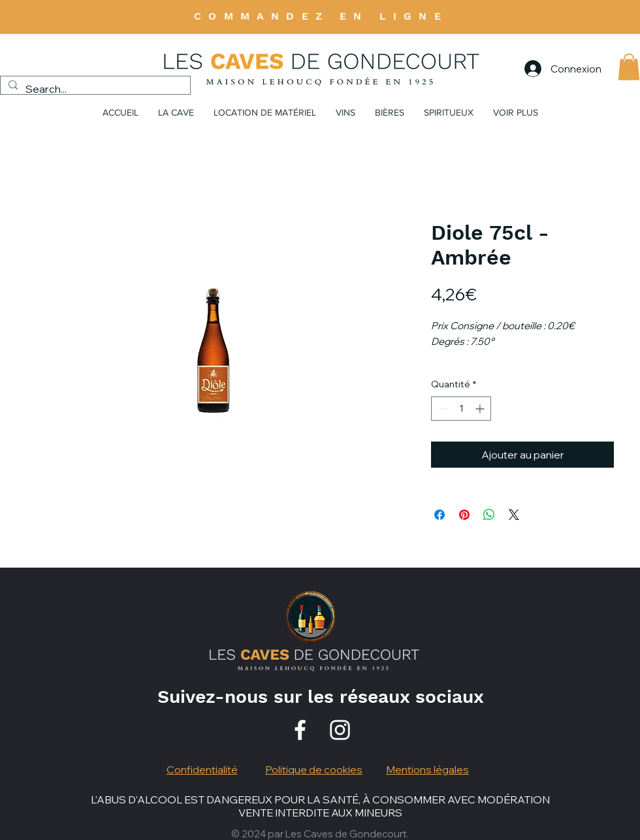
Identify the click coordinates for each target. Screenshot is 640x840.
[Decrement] (441, 409)
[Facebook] (300, 730)
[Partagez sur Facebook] (440, 515)
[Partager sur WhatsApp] (489, 515)
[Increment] (481, 409)
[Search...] (94, 89)
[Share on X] (514, 515)
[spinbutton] (461, 409)
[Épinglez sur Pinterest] (464, 515)
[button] (629, 67)
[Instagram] (340, 730)
